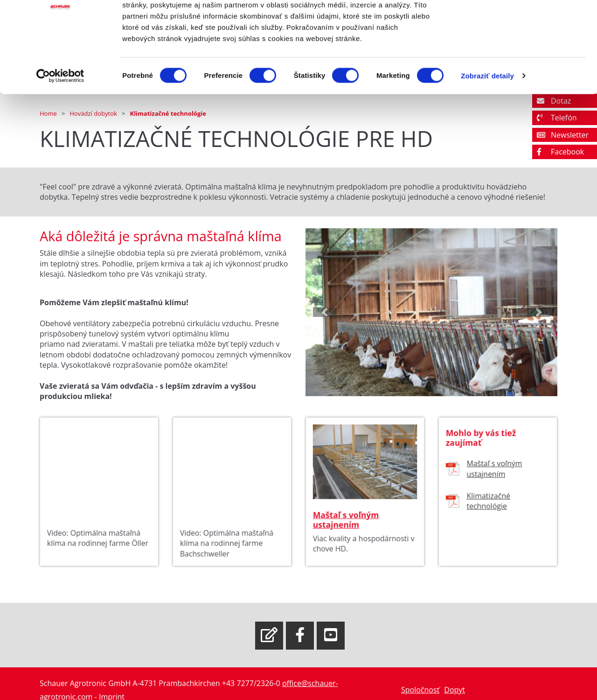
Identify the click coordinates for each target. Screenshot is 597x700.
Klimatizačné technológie (489, 507)
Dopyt (455, 690)
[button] (324, 313)
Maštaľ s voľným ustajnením (347, 525)
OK (519, 24)
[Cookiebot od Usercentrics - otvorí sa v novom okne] (60, 128)
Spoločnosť (420, 690)
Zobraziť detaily (487, 128)
